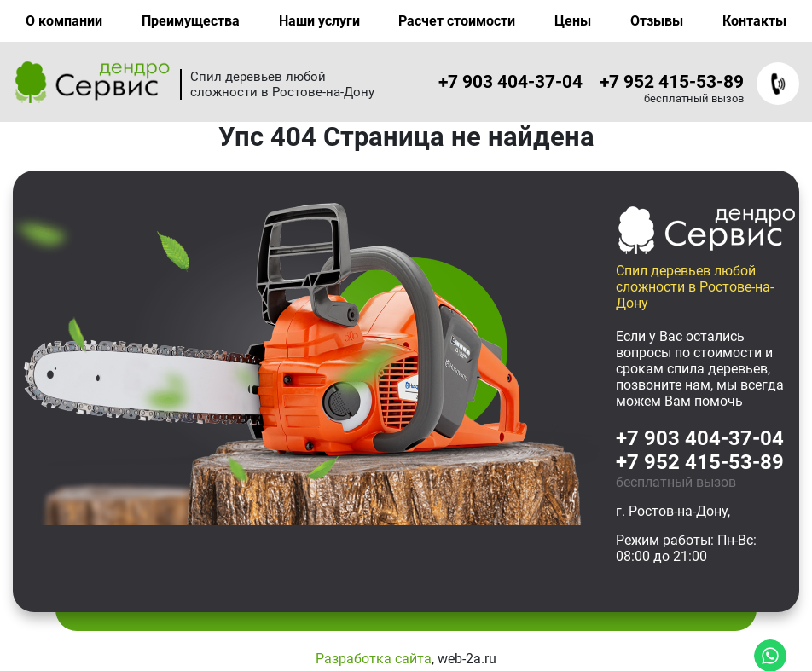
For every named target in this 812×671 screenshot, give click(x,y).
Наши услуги (319, 21)
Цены (573, 21)
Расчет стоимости (457, 21)
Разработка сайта (374, 659)
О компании (64, 21)
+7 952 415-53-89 (672, 81)
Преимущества (191, 21)
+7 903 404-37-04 (510, 81)
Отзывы (657, 21)
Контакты (754, 21)
